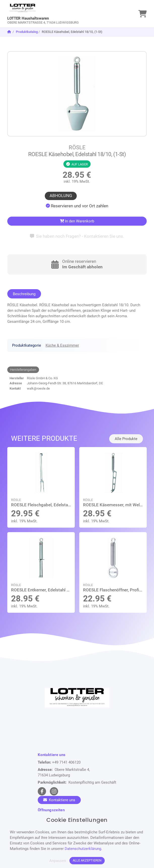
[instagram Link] (54, 791)
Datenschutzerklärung (83, 849)
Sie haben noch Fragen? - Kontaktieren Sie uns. (77, 236)
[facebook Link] (42, 791)
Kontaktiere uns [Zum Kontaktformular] (59, 800)
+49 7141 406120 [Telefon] (66, 762)
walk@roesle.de (38, 388)
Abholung (61, 196)
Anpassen (58, 861)
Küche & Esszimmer (62, 345)
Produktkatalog (27, 32)
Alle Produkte (126, 439)
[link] (60, 14)
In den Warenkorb (77, 221)
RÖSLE (77, 147)
